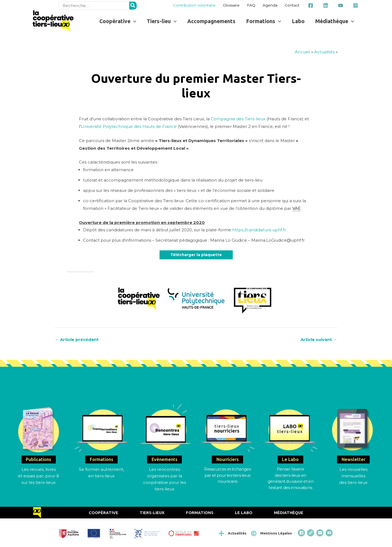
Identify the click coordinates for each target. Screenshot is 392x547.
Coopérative (103, 513)
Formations (200, 513)
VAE (296, 208)
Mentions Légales (276, 533)
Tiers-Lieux (152, 513)
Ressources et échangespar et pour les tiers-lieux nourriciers (227, 475)
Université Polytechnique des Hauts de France (129, 126)
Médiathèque (289, 513)
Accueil (302, 52)
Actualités (324, 52)
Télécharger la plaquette (196, 255)
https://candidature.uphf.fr (259, 230)
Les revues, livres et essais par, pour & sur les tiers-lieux (39, 476)
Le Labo (244, 513)
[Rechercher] (133, 6)
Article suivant (319, 339)
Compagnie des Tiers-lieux (238, 119)
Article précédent (77, 339)
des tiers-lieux (353, 482)
